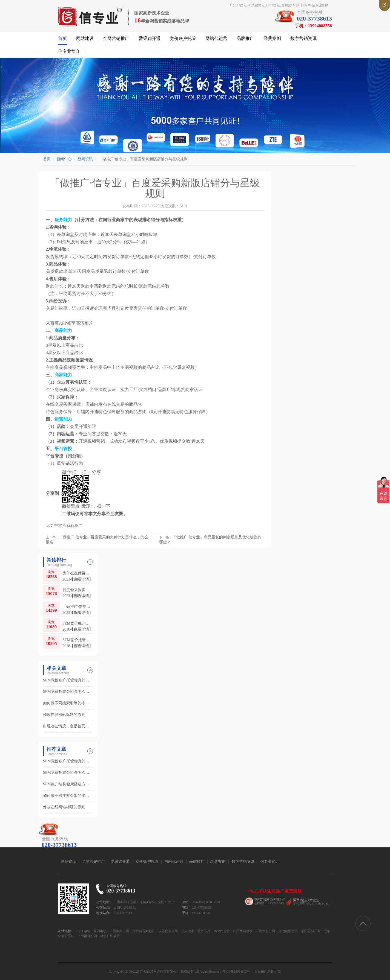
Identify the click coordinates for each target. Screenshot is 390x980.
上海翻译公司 (87, 936)
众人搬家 (187, 931)
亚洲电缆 (100, 931)
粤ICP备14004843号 (236, 972)
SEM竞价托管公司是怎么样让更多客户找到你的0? (78, 643)
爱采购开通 (150, 38)
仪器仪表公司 (168, 931)
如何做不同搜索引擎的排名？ (68, 703)
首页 (62, 38)
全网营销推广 (116, 38)
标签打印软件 (110, 936)
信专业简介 (69, 51)
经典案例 (272, 38)
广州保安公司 (265, 931)
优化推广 (74, 526)
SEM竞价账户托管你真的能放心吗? (78, 627)
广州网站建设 (242, 931)
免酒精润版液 (288, 931)
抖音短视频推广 (143, 931)
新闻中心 (64, 159)
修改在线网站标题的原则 (64, 715)
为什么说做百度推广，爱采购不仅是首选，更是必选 (78, 577)
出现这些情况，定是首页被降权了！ (68, 726)
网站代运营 (216, 38)
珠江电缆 (84, 931)
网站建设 (85, 38)
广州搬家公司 (119, 931)
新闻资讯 (85, 159)
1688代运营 (221, 931)
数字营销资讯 (303, 38)
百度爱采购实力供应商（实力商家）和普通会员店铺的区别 (78, 593)
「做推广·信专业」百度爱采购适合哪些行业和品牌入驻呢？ (78, 610)
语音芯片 (203, 931)
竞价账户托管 (183, 38)
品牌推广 (245, 38)
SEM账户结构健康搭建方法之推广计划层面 (68, 784)
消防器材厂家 (310, 931)
